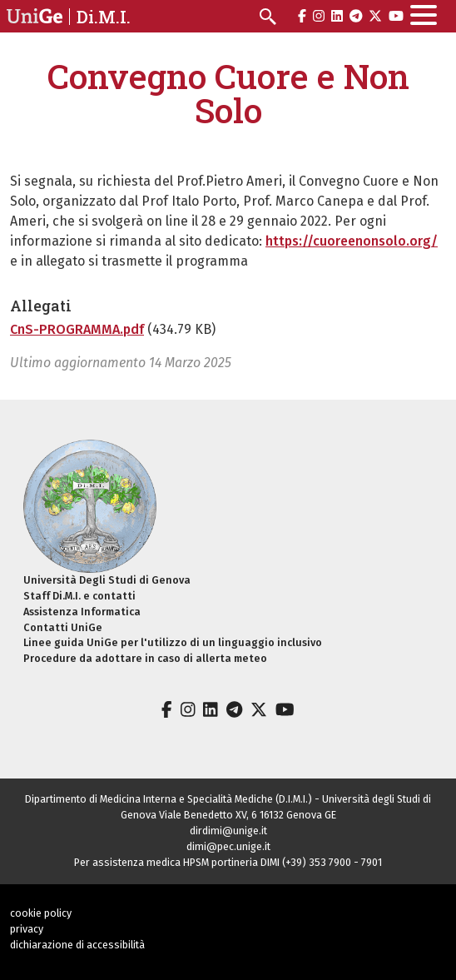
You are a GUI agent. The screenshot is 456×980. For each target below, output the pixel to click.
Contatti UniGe (63, 627)
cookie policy (41, 913)
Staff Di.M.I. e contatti (79, 596)
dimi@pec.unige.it (228, 846)
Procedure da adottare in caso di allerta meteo (145, 658)
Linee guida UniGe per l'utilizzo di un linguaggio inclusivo (173, 642)
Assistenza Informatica (82, 612)
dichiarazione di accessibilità (77, 945)
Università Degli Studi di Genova (107, 580)
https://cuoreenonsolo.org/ (352, 241)
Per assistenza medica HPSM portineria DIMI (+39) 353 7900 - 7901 (228, 862)
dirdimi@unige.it (228, 831)
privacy (27, 929)
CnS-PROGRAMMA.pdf (77, 329)
